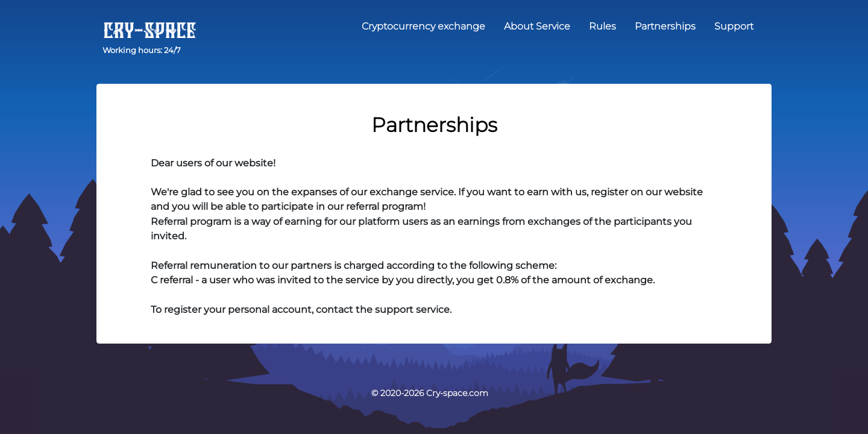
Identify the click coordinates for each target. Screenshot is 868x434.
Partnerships (665, 26)
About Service (537, 26)
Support (734, 26)
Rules (602, 26)
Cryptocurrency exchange (423, 26)
